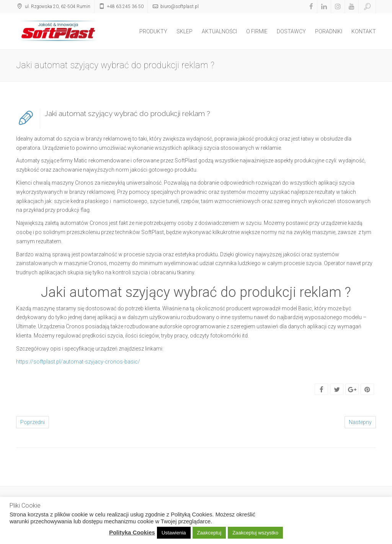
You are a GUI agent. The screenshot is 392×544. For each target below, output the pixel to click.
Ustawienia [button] (174, 533)
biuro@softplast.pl (180, 7)
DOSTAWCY (291, 31)
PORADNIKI (329, 31)
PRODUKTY (153, 31)
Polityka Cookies (132, 532)
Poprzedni (33, 422)
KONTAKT (364, 31)
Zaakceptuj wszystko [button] (255, 533)
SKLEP (185, 31)
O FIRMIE (257, 31)
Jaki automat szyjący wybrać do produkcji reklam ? (127, 113)
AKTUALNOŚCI (219, 31)
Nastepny (360, 422)
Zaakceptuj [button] (209, 533)
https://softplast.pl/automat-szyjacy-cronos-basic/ (78, 362)
